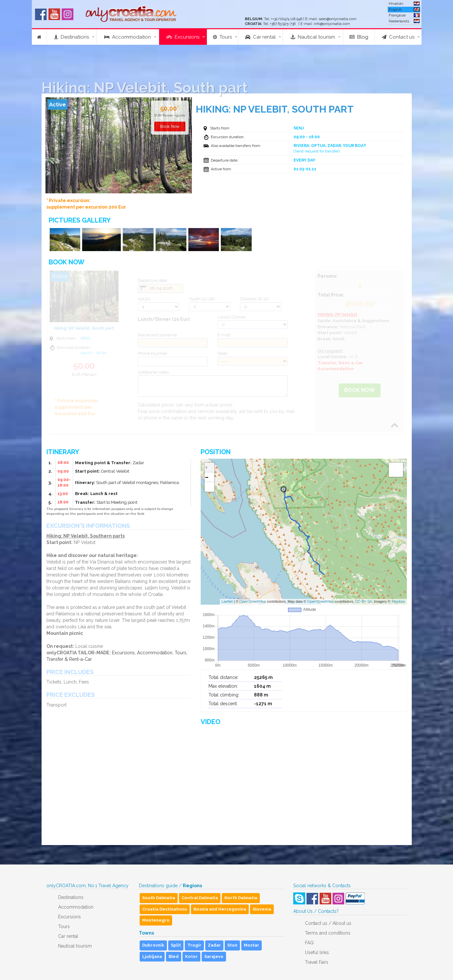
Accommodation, (155, 653)
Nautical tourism (313, 37)
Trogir (194, 945)
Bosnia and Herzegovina (220, 909)
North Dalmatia (241, 898)
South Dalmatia (159, 898)
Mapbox (398, 602)
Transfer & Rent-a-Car (69, 659)
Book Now (359, 390)
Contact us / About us (328, 923)
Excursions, (124, 653)
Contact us (398, 37)
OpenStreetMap (253, 602)
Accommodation (128, 37)
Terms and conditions (328, 933)
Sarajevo (214, 956)
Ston (232, 945)
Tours (222, 37)
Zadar (214, 945)
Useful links (317, 952)
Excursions (183, 37)
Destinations (72, 37)
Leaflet (227, 602)
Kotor (191, 956)
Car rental (260, 37)
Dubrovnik (153, 945)
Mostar (252, 945)
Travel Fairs (317, 962)
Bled (174, 956)
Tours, (181, 653)
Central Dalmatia (200, 898)
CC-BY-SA (364, 602)
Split (176, 945)
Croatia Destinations (165, 909)
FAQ (309, 943)
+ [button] (206, 467)
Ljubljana (152, 956)
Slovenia (262, 909)
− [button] (207, 477)
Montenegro (156, 920)
